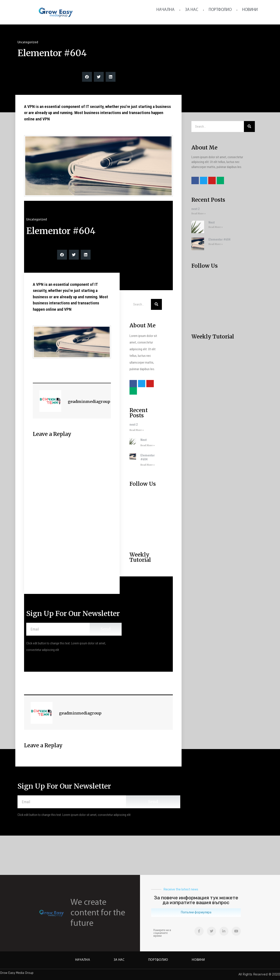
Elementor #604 (148, 457)
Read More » (137, 430)
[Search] (156, 304)
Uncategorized (28, 42)
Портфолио (220, 10)
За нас (192, 10)
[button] (196, 913)
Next (143, 440)
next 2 (134, 425)
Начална (165, 10)
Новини (250, 10)
